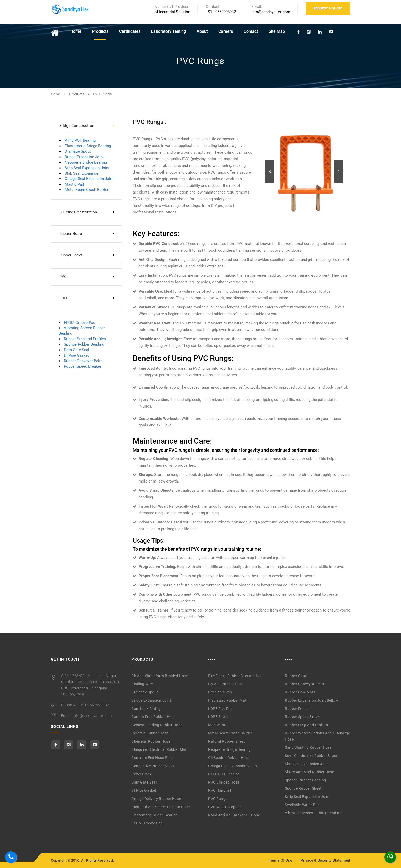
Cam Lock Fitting (146, 709)
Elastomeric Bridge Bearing (88, 146)
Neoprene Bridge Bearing (86, 162)
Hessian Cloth (220, 692)
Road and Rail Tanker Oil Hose (234, 815)
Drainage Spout (78, 151)
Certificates (130, 31)
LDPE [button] (64, 298)
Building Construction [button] (78, 212)
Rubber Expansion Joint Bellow (311, 700)
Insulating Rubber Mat (227, 700)
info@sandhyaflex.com (92, 716)
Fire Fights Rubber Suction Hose (236, 676)
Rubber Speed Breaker (83, 366)
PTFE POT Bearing (80, 140)
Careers (226, 31)
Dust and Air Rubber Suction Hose (161, 807)
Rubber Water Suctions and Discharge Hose (318, 736)
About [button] (202, 31)
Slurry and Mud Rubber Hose (310, 772)
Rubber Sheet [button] (71, 255)
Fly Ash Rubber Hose (226, 684)
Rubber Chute (297, 676)
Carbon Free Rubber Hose (153, 717)
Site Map (277, 31)
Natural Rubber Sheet (227, 741)
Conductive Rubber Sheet (153, 766)
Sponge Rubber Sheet (303, 788)
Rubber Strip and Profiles (85, 339)
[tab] (87, 126)
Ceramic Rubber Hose (150, 733)
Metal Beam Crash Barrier (87, 190)
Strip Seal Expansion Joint (87, 168)
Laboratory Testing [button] (169, 31)
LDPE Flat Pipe (221, 709)
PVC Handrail (220, 790)
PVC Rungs (218, 799)
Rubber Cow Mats (300, 692)
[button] (270, 171)
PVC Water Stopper (225, 807)
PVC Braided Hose (224, 782)
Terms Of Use (280, 860)
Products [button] (100, 31)
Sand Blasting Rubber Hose (308, 747)
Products (77, 94)
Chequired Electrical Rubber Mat (159, 749)
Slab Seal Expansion (82, 173)
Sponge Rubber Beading (84, 344)
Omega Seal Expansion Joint (89, 179)
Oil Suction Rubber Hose (229, 758)
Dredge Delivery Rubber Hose (156, 799)
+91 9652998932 (95, 705)
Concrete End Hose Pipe (152, 758)
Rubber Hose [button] (71, 234)
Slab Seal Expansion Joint (307, 764)
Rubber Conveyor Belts (83, 361)
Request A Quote (328, 8)
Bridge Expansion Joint (84, 157)
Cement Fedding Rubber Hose (157, 725)
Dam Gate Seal (77, 350)
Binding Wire (142, 684)
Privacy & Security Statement (325, 860)
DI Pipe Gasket (76, 355)
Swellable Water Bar (302, 805)
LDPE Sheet (218, 717)
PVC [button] (63, 277)
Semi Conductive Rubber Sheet (311, 756)
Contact (251, 31)
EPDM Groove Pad (80, 323)
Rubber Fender (297, 709)
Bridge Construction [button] (77, 126)
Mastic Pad (74, 184)
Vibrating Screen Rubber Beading (313, 813)
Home (76, 31)
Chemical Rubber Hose (151, 741)
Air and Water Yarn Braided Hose (160, 676)
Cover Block (142, 774)
